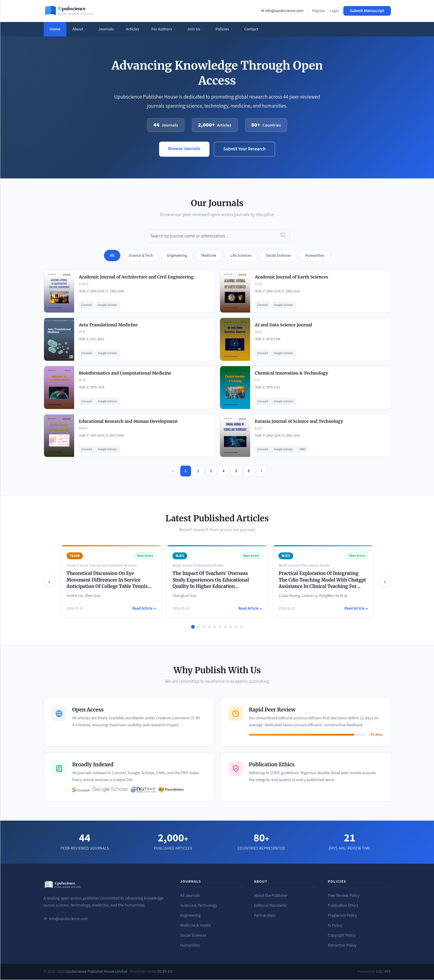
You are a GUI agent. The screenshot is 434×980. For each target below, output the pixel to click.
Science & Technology (199, 906)
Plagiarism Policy (342, 916)
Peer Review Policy (344, 896)
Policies (224, 29)
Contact (251, 29)
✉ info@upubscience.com (282, 11)
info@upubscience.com (69, 919)
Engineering (190, 916)
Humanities (190, 945)
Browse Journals (184, 149)
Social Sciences (193, 936)
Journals (106, 29)
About (79, 29)
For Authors (163, 29)
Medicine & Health (196, 926)
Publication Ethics (343, 906)
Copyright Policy (342, 936)
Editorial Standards (270, 906)
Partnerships (265, 916)
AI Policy (335, 926)
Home (55, 29)
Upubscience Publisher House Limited (96, 972)
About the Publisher (271, 896)
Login (334, 11)
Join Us (195, 29)
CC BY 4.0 (165, 972)
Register (319, 11)
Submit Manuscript (367, 11)
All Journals (190, 896)
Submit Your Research (245, 149)
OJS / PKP (383, 972)
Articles (133, 29)
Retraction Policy (342, 945)
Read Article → (144, 609)
